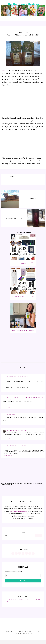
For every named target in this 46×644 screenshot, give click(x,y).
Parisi (4, 71)
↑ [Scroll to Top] (23, 624)
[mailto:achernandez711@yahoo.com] (33, 553)
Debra (10, 376)
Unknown (12, 415)
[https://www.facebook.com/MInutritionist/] (20, 553)
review (25, 182)
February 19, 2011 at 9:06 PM (20, 376)
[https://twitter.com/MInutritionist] (26, 553)
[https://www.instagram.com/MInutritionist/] (13, 553)
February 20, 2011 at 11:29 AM (20, 431)
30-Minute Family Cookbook (19, 511)
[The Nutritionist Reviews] (23, 15)
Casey (10, 431)
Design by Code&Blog (26, 634)
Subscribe (23, 581)
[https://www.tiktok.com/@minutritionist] (23, 553)
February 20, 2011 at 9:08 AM (24, 415)
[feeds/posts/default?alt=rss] (30, 553)
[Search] (38, 536)
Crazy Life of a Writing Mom (20, 398)
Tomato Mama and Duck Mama (21, 446)
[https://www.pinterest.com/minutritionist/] (16, 553)
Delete (10, 390)
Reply (5, 390)
